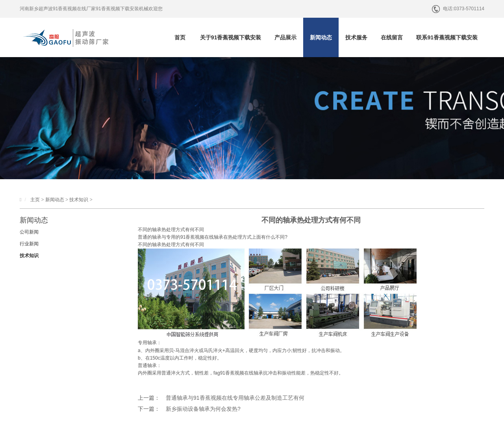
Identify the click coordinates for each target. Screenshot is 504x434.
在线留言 (392, 37)
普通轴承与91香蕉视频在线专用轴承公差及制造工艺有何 (235, 398)
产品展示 (285, 37)
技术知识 (79, 200)
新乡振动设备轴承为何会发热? (203, 409)
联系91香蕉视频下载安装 (447, 37)
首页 (180, 37)
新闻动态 (321, 37)
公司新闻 (29, 232)
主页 (35, 200)
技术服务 (356, 37)
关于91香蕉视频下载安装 (231, 37)
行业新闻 (29, 244)
